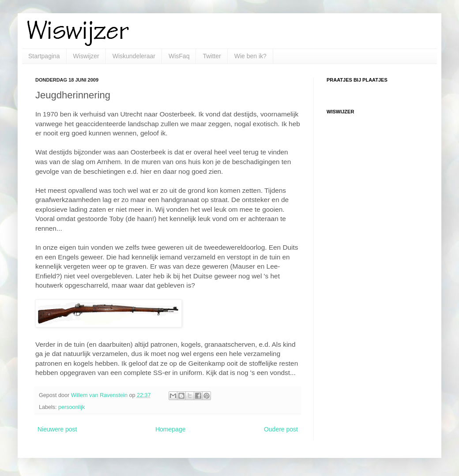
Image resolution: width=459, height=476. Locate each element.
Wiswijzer (86, 56)
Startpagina (44, 56)
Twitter (212, 56)
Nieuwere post (57, 429)
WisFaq (179, 56)
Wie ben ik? (250, 56)
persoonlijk (71, 407)
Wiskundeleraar (134, 56)
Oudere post (281, 429)
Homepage (171, 429)
